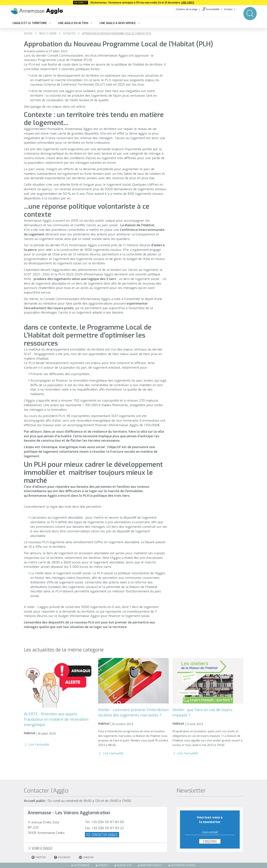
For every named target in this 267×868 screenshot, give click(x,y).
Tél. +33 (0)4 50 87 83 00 (104, 822)
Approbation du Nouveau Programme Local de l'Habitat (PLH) (117, 33)
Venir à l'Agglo (40, 848)
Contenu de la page (187, 9)
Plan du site (124, 865)
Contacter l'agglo (102, 835)
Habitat (30, 733)
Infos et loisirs (48, 33)
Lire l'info (188, 3)
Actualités (69, 33)
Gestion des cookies (183, 865)
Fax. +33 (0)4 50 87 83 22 (104, 828)
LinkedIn (86, 857)
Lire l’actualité (37, 745)
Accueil (28, 33)
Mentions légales (151, 865)
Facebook (62, 857)
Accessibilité (213, 9)
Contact (228, 9)
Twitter (39, 857)
